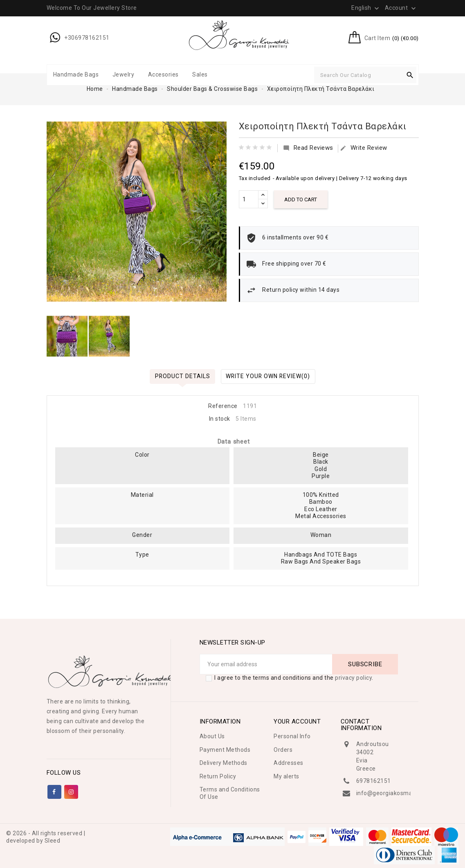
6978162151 (374, 781)
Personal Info (292, 736)
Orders (283, 750)
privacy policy (353, 678)
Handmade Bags (76, 74)
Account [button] (401, 8)
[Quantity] (249, 199)
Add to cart (301, 200)
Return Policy (218, 776)
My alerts (286, 776)
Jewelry (124, 74)
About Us (212, 736)
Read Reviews (308, 148)
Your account (297, 721)
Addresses (289, 763)
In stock (220, 419)
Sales (200, 74)
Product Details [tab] (182, 376)
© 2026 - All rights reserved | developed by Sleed (46, 837)
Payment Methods (225, 750)
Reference (223, 406)
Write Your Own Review (268, 376)
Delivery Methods (224, 763)
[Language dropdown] (366, 8)
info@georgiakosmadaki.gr (394, 793)
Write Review (364, 148)
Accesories (163, 74)
